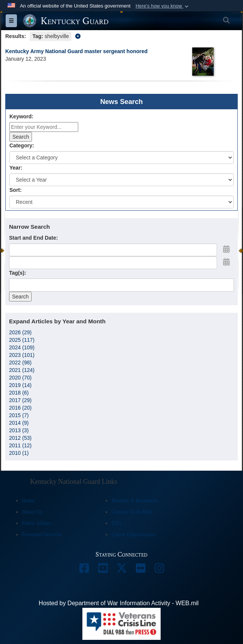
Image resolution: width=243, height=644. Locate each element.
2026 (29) (20, 332)
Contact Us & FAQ (131, 512)
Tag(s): (18, 273)
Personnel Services (42, 535)
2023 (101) (22, 355)
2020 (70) (20, 378)
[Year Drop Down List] (121, 180)
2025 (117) (22, 340)
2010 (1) (19, 453)
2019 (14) (20, 385)
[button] (163, 6)
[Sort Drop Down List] (121, 202)
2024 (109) (22, 347)
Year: (16, 168)
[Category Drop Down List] (121, 158)
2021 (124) (22, 370)
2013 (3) (19, 430)
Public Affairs (36, 523)
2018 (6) (19, 393)
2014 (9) (19, 423)
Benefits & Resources (134, 501)
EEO (116, 523)
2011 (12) (20, 445)
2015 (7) (19, 415)
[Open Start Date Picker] (226, 249)
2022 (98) (20, 363)
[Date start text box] (113, 250)
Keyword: (21, 116)
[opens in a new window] (84, 570)
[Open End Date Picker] (226, 262)
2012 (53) (20, 438)
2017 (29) (20, 400)
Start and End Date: (33, 238)
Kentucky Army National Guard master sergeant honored (76, 51)
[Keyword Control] (44, 127)
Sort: (16, 190)
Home (28, 501)
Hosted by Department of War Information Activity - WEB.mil (119, 603)
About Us (32, 512)
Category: (22, 145)
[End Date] (113, 263)
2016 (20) (20, 408)
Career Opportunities (134, 535)
